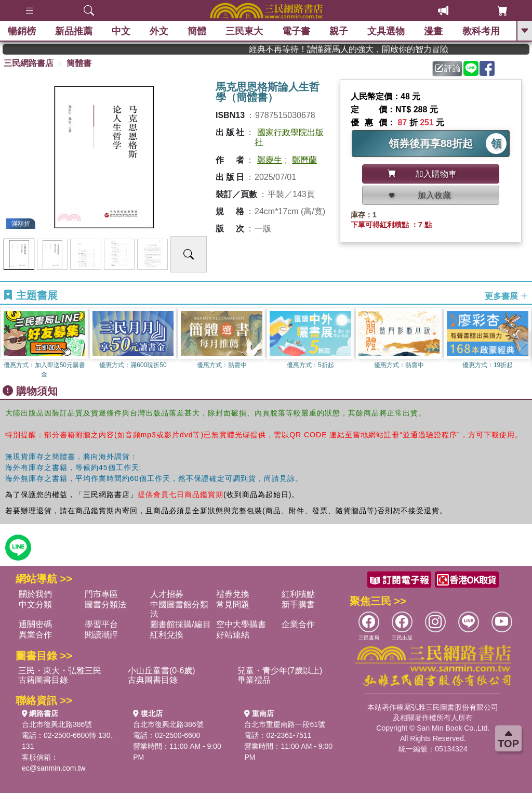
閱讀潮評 (101, 635)
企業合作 (298, 624)
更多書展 (507, 296)
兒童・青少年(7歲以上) (280, 671)
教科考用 (481, 31)
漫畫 (434, 31)
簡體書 (79, 63)
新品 (74, 31)
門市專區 (101, 594)
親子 (339, 31)
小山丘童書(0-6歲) (162, 671)
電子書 (297, 31)
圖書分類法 (105, 604)
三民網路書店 (29, 63)
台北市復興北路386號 (57, 724)
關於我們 (35, 594)
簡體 (197, 31)
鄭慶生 (270, 160)
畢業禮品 (254, 680)
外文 (159, 31)
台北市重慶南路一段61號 (285, 724)
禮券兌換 (233, 594)
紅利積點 (298, 594)
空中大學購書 (241, 624)
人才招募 (167, 594)
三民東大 (244, 31)
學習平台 (101, 624)
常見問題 (233, 604)
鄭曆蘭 (304, 160)
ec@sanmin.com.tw (54, 768)
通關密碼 (35, 624)
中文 (121, 31)
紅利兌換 (167, 635)
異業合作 (35, 635)
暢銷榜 (22, 31)
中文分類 (35, 604)
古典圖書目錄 (153, 680)
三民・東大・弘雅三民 (60, 671)
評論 (448, 68)
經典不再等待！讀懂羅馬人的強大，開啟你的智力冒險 (367, 49)
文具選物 (387, 31)
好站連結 (233, 635)
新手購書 (298, 604)
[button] (524, 344)
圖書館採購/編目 (180, 624)
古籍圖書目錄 (43, 680)
